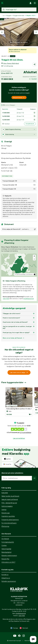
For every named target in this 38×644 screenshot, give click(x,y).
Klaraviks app (6, 513)
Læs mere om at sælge (19, 372)
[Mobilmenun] (35, 3)
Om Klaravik (5, 539)
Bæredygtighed (6, 552)
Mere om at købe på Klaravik (12, 338)
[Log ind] (31, 3)
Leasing (4, 509)
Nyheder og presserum (9, 581)
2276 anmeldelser (25, 433)
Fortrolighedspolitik (8, 542)
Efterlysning (5, 526)
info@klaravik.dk (29, 299)
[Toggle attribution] (35, 274)
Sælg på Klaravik (19, 97)
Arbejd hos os (6, 578)
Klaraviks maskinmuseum (9, 555)
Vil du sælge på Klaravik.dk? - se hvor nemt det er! (16, 229)
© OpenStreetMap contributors (24, 274)
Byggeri (9, 15)
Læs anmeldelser (19, 438)
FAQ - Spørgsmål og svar (9, 503)
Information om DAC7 (8, 562)
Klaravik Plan (5, 559)
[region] (19, 265)
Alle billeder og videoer (20, 42)
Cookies (4, 545)
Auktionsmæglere (7, 506)
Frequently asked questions (10, 520)
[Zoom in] (34, 256)
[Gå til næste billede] (34, 395)
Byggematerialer (19, 15)
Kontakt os (5, 575)
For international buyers (9, 523)
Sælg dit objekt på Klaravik (10, 499)
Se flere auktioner (14, 51)
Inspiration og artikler (8, 516)
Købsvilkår (5, 493)
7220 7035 (6, 299)
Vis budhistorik (30, 124)
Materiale (27, 641)
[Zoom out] (34, 259)
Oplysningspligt (6, 549)
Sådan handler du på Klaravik (10, 496)
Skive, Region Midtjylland (11, 63)
